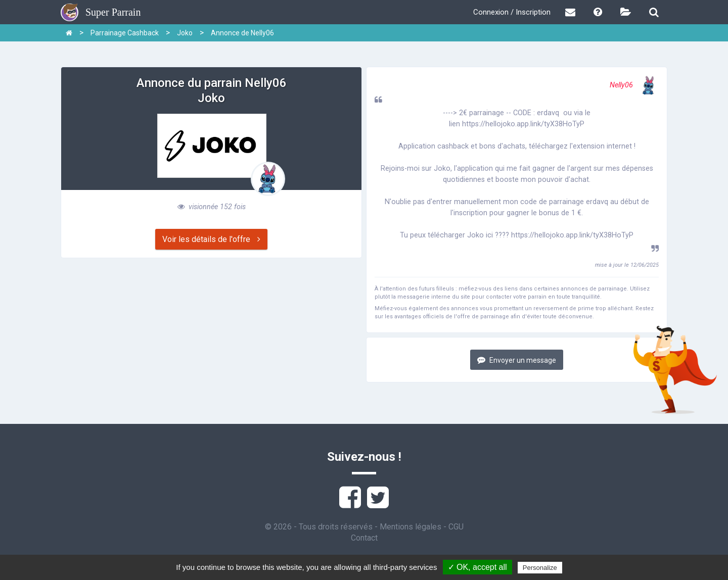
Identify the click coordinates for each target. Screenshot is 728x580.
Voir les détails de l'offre (211, 239)
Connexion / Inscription (512, 12)
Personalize (540, 568)
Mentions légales (411, 527)
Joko (185, 33)
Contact (364, 538)
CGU (456, 527)
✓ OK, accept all (477, 567)
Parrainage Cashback (125, 33)
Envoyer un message (517, 360)
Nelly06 (634, 85)
